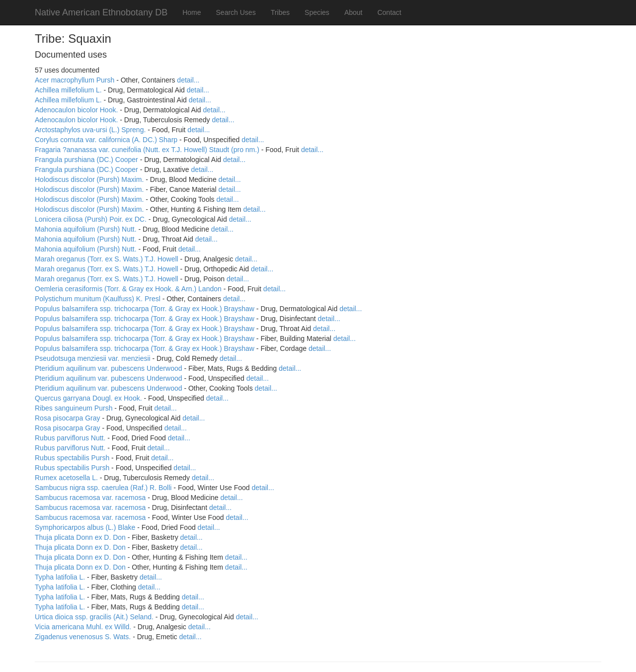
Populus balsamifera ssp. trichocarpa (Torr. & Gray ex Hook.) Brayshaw (145, 309)
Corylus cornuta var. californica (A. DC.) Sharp (106, 140)
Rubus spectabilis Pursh (72, 458)
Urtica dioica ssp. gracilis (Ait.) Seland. (94, 617)
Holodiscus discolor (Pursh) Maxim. (89, 179)
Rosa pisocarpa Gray (68, 418)
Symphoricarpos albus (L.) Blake (85, 527)
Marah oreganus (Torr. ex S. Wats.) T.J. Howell (107, 259)
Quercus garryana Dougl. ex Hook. (88, 398)
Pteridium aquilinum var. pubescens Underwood (109, 368)
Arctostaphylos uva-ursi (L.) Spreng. (90, 130)
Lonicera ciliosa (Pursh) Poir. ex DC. (91, 219)
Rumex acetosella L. (66, 478)
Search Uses (236, 12)
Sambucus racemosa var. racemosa (90, 498)
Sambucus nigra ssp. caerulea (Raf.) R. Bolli (103, 488)
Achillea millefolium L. (68, 90)
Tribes (280, 12)
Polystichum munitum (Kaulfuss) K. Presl (98, 299)
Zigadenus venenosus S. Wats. (83, 637)
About (354, 12)
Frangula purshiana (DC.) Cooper (86, 160)
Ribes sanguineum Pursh (74, 408)
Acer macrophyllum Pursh (75, 80)
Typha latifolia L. (60, 577)
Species (317, 12)
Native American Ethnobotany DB (101, 12)
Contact (389, 12)
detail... (188, 80)
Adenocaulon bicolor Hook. (76, 110)
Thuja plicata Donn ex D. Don (80, 537)
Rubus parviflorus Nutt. (70, 438)
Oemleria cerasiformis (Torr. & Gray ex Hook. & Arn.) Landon (128, 289)
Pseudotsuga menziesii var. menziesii (93, 358)
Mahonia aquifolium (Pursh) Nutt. (86, 229)
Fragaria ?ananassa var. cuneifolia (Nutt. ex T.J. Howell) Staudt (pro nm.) (147, 150)
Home (192, 12)
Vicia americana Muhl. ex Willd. (83, 627)
